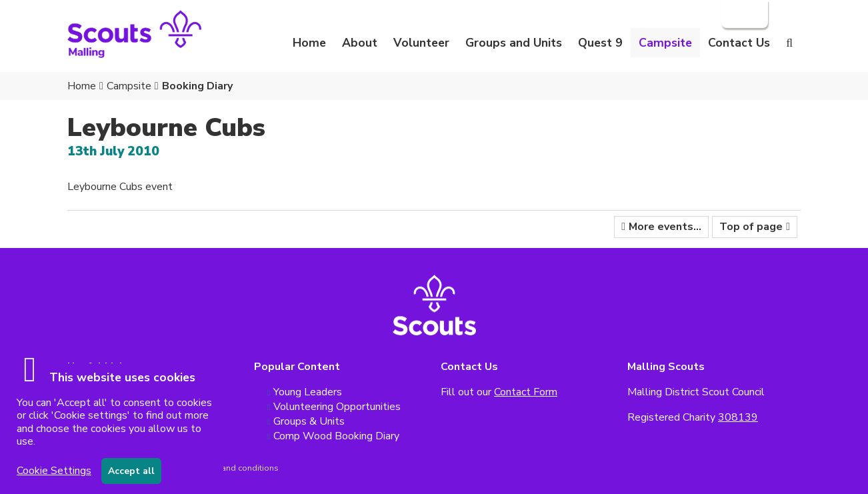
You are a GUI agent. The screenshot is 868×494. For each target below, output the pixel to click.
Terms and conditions (237, 468)
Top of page (751, 227)
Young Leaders (308, 392)
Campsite (129, 86)
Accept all (131, 471)
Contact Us (739, 43)
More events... (665, 227)
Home (309, 43)
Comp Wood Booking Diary (336, 436)
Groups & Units (309, 421)
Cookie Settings (54, 471)
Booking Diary (197, 86)
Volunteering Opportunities (337, 407)
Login (743, 14)
